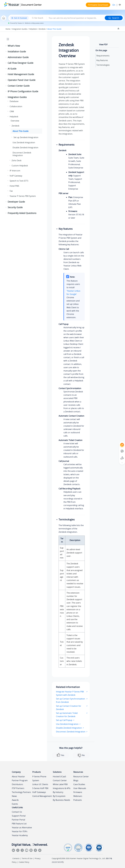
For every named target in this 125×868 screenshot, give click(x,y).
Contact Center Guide (19, 86)
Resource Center (81, 777)
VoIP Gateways (39, 792)
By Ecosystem (59, 796)
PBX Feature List (19, 824)
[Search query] (76, 18)
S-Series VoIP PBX (40, 788)
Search (114, 18)
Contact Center (60, 780)
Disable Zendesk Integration (25, 148)
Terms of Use (27, 858)
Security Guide (15, 207)
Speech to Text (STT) (19, 181)
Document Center (31, 5)
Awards (15, 800)
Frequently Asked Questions (22, 213)
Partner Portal (18, 820)
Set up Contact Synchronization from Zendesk (70, 700)
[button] (6, 46)
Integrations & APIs (62, 788)
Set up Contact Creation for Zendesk (69, 708)
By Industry (58, 792)
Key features (102, 60)
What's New (14, 46)
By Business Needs (61, 800)
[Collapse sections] (119, 29)
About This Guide (54, 29)
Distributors (17, 784)
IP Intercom (15, 171)
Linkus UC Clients (40, 784)
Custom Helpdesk (20, 166)
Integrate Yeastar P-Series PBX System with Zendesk (70, 693)
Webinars (78, 796)
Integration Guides (20, 29)
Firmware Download (98, 5)
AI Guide (12, 69)
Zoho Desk (16, 160)
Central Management (42, 796)
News (14, 796)
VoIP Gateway (16, 176)
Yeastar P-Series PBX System (23, 196)
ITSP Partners (18, 788)
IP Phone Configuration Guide (23, 91)
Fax (11, 191)
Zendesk (42, 29)
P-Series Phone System (39, 778)
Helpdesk (33, 29)
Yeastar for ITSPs (20, 831)
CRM (12, 111)
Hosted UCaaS (59, 777)
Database (14, 101)
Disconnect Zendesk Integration (22, 154)
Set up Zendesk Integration (26, 137)
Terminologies (103, 65)
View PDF (103, 45)
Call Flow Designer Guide (21, 63)
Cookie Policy (24, 862)
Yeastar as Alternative (22, 828)
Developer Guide (16, 202)
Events (15, 804)
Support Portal (19, 816)
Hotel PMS (14, 186)
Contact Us (17, 812)
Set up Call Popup (64, 720)
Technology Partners (21, 792)
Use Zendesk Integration (24, 142)
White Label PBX (60, 784)
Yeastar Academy (20, 835)
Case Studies (79, 784)
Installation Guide (17, 51)
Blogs (76, 780)
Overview (15, 121)
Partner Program (20, 780)
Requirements (103, 56)
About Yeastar (18, 777)
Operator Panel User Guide (22, 80)
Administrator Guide (18, 57)
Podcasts (78, 800)
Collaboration (16, 106)
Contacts (16, 858)
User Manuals (80, 788)
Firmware (78, 792)
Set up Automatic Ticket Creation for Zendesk (67, 715)
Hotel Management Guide (21, 74)
